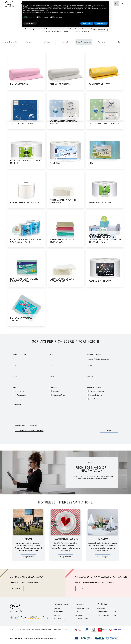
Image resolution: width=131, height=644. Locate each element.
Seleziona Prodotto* (94, 354)
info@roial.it (79, 615)
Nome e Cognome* (20, 354)
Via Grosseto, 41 (81, 605)
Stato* (15, 376)
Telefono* (90, 376)
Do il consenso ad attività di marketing (29, 430)
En (122, 4)
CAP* (52, 365)
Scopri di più (28, 557)
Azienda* (53, 354)
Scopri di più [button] (30, 23)
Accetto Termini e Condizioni (26, 426)
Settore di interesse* (94, 387)
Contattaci (17, 588)
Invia (109, 430)
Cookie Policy (112, 615)
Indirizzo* (16, 365)
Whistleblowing (59, 619)
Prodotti (57, 608)
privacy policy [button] (76, 5)
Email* (52, 376)
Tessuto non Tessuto (61, 605)
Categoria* (54, 387)
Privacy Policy (101, 615)
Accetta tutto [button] (101, 23)
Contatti (57, 615)
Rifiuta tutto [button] (87, 23)
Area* (15, 387)
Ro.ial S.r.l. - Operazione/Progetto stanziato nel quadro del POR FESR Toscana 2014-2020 (39, 630)
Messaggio (17, 404)
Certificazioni (59, 612)
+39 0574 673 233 (82, 612)
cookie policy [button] (90, 7)
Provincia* (91, 365)
